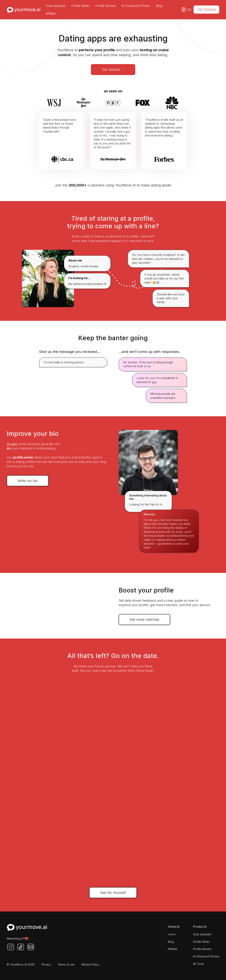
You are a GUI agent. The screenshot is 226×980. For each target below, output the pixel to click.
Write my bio (28, 481)
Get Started (206, 10)
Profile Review (106, 6)
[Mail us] (31, 947)
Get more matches (144, 619)
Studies (12, 444)
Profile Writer (81, 6)
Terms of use (66, 964)
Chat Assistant (55, 6)
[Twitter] (21, 947)
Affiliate (51, 14)
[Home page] (24, 10)
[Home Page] (27, 928)
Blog (159, 6)
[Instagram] (11, 947)
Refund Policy (90, 964)
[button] (186, 10)
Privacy (46, 964)
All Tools (198, 964)
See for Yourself (113, 893)
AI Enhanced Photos (136, 6)
